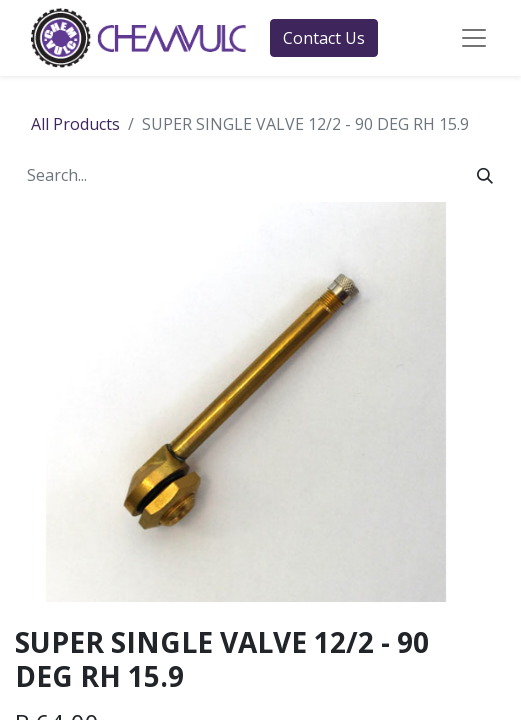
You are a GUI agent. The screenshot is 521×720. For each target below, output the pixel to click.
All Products (75, 124)
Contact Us (324, 38)
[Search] (485, 175)
